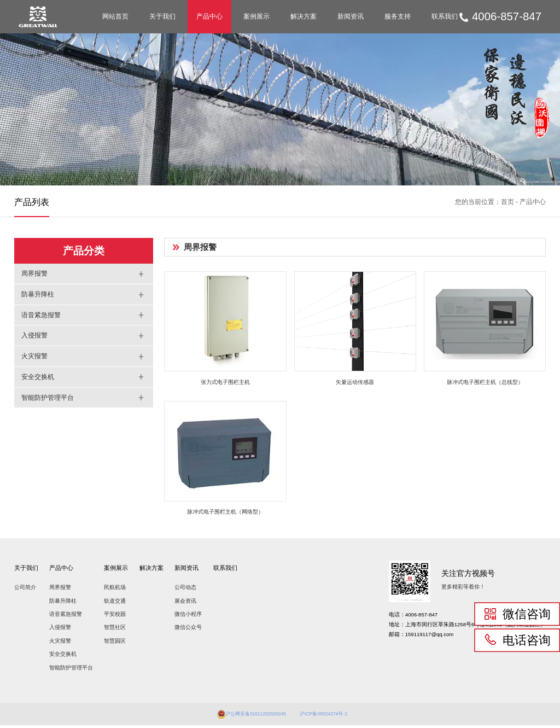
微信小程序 (188, 617)
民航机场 (115, 590)
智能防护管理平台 (71, 670)
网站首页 (115, 16)
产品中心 (209, 16)
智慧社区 (115, 630)
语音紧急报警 (66, 617)
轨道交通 (115, 604)
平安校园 (115, 617)
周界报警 (60, 590)
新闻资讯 (351, 16)
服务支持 (398, 16)
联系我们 (445, 16)
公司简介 (25, 590)
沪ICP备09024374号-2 (329, 716)
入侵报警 (60, 630)
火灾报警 (60, 643)
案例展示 (256, 16)
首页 (507, 202)
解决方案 (304, 16)
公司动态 (185, 590)
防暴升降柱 (63, 604)
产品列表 (32, 202)
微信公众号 (188, 630)
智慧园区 (115, 643)
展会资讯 (185, 604)
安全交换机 (63, 657)
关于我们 (162, 16)
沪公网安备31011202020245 (251, 716)
